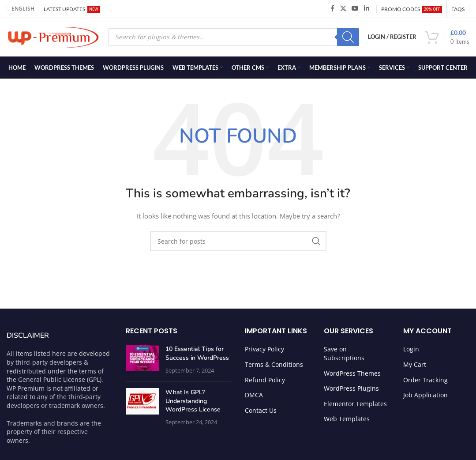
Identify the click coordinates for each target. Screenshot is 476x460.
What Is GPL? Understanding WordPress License (193, 403)
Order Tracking (425, 382)
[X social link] (343, 9)
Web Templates (347, 420)
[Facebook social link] (332, 9)
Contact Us (261, 412)
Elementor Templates (355, 405)
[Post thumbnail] (142, 361)
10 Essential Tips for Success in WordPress (197, 355)
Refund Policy (265, 382)
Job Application (425, 397)
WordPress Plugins (351, 390)
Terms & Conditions (274, 366)
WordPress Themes (352, 375)
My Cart (415, 366)
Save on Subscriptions (344, 355)
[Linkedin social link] (367, 9)
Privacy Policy (264, 351)
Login (411, 351)
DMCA (254, 397)
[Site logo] (53, 37)
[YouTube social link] (355, 9)
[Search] (348, 38)
